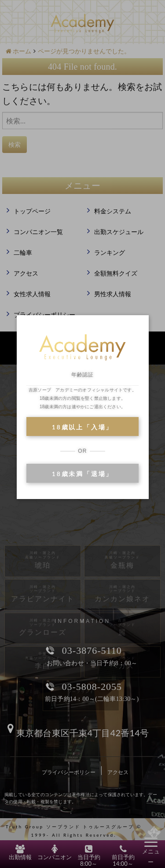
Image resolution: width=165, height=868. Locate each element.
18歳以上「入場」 (82, 427)
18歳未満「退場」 (82, 474)
